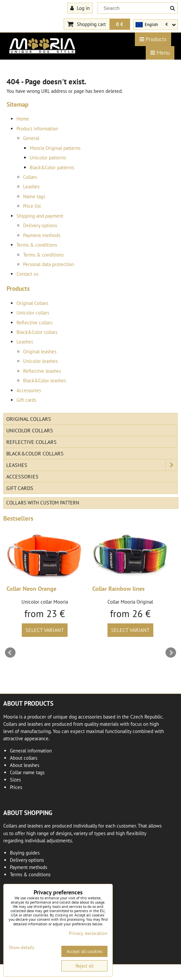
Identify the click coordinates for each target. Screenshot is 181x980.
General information (31, 751)
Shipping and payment (40, 216)
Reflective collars (34, 323)
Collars (30, 177)
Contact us (27, 274)
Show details (21, 948)
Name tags (34, 196)
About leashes (25, 765)
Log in (80, 8)
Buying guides (25, 853)
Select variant (45, 630)
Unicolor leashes (40, 361)
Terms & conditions (37, 245)
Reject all (85, 966)
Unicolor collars (33, 313)
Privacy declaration (88, 933)
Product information (37, 129)
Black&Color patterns (52, 167)
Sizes (15, 780)
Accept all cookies (85, 951)
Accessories (29, 390)
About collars (24, 758)
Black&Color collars (37, 332)
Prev (10, 653)
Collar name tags (27, 772)
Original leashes (40, 352)
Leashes (31, 187)
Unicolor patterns (48, 158)
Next (171, 653)
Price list (32, 206)
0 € (120, 24)
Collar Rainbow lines (119, 589)
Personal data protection (48, 264)
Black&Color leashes (45, 381)
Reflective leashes (42, 371)
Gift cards (26, 400)
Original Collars (32, 303)
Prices (16, 787)
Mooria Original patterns (55, 148)
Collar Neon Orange (31, 589)
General (31, 138)
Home (23, 119)
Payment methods (42, 235)
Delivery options (40, 225)
